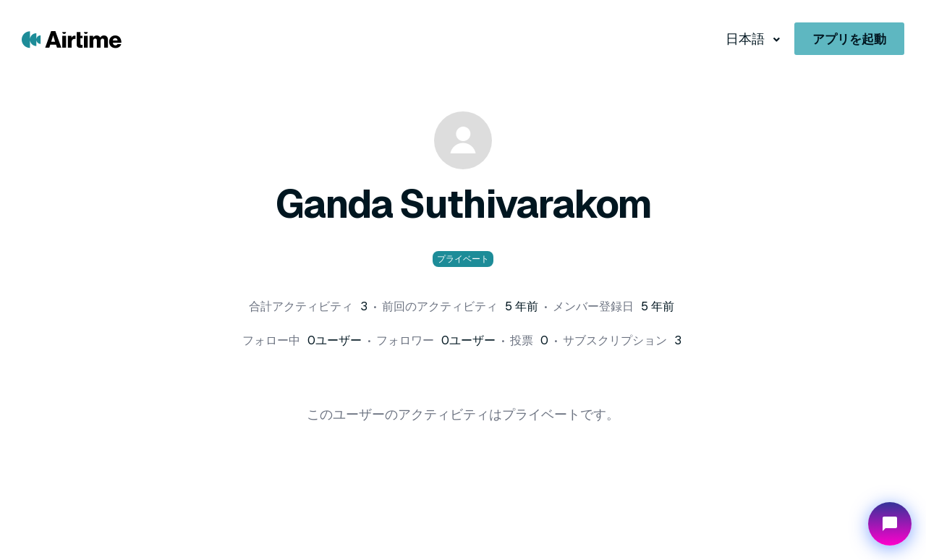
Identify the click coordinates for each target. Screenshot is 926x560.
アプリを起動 (849, 39)
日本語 (747, 39)
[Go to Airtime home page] (72, 39)
